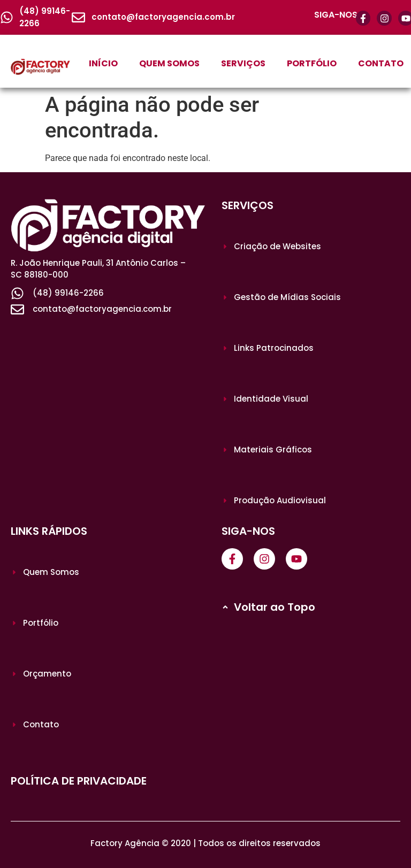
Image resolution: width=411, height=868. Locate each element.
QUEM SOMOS (169, 63)
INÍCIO (103, 63)
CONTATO (381, 63)
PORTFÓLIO (312, 63)
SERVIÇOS (243, 63)
